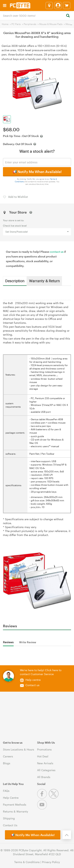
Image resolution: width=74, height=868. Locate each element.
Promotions (44, 749)
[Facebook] (43, 798)
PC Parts (16, 24)
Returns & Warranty (15, 811)
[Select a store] (49, 6)
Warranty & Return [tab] (44, 281)
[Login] (58, 6)
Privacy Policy (51, 862)
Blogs (7, 763)
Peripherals (30, 24)
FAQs (6, 791)
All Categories (46, 770)
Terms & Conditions (27, 862)
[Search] (68, 16)
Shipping (9, 818)
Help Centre (11, 798)
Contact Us (10, 825)
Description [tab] (15, 281)
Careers (8, 756)
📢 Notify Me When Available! (37, 172)
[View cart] (67, 6)
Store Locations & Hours (19, 749)
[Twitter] (54, 798)
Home (5, 24)
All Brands (44, 777)
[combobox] (37, 15)
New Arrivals (45, 763)
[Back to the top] (67, 835)
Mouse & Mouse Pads (51, 24)
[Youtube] (43, 808)
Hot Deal (43, 756)
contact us (57, 252)
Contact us (32, 685)
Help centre (33, 680)
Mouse (69, 24)
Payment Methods (15, 805)
